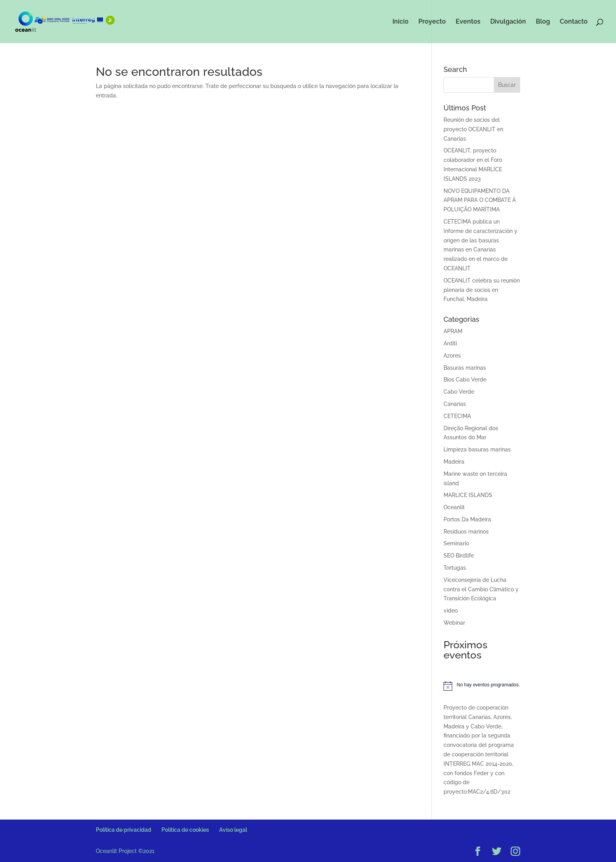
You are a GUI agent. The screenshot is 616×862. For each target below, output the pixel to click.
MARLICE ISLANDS (468, 495)
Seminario (456, 543)
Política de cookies (185, 830)
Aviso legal (233, 830)
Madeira (454, 462)
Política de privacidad (124, 830)
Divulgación (508, 22)
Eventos (468, 22)
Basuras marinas (465, 368)
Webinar (454, 623)
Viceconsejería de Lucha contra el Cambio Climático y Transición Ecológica (481, 589)
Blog (543, 22)
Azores (452, 356)
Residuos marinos (466, 532)
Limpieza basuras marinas (477, 449)
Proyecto (432, 22)
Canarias (455, 404)
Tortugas (455, 568)
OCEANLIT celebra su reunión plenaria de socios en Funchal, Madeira (482, 290)
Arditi (450, 343)
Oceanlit (454, 507)
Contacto (574, 22)
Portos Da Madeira (467, 519)
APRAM (453, 331)
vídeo (451, 611)
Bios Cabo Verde (465, 380)
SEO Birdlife (459, 556)
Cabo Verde (459, 392)
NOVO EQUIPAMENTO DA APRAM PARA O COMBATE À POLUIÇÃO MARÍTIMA (480, 200)
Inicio (401, 22)
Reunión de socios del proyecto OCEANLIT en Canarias (473, 129)
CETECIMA (457, 416)
